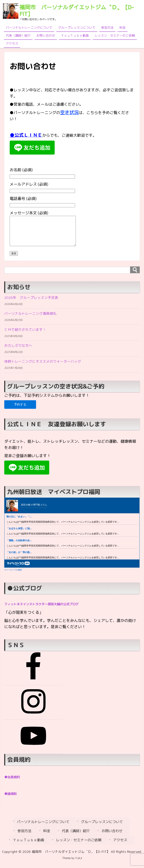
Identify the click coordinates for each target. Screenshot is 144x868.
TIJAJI (79, 864)
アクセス (12, 43)
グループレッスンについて (77, 28)
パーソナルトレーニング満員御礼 (33, 320)
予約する (20, 414)
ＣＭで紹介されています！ (28, 337)
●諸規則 (12, 802)
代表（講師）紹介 (18, 35)
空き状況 (69, 112)
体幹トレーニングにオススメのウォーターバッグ (47, 370)
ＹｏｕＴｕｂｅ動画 (75, 35)
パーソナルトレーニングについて (29, 28)
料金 (122, 28)
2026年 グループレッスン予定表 (34, 303)
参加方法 (107, 28)
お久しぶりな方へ (20, 354)
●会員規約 (14, 786)
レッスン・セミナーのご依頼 (115, 35)
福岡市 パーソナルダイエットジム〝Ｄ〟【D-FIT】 (77, 10)
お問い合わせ (46, 35)
